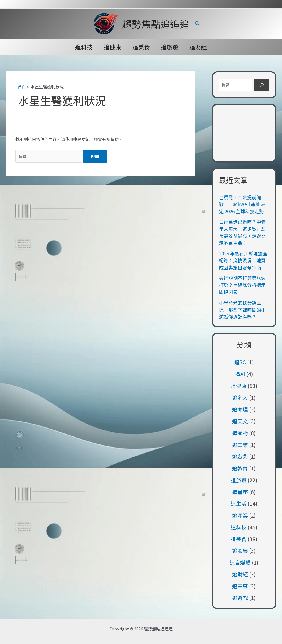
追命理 (240, 409)
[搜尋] (262, 85)
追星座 (240, 492)
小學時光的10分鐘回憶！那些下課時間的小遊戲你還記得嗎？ (242, 309)
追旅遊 (170, 47)
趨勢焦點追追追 (156, 24)
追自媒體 (240, 562)
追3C (240, 362)
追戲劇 (240, 456)
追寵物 (240, 433)
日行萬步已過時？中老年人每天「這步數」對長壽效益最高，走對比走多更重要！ (242, 232)
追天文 (240, 421)
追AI (240, 374)
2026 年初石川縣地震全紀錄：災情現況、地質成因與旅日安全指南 (243, 260)
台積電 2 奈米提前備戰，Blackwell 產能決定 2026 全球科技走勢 (242, 204)
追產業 (240, 515)
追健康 (112, 47)
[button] (197, 24)
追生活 (239, 503)
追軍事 (240, 586)
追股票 (240, 550)
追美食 (141, 47)
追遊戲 (240, 598)
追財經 (199, 47)
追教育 (240, 468)
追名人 (240, 398)
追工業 (240, 445)
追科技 (83, 47)
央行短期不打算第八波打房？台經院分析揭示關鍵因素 (242, 285)
